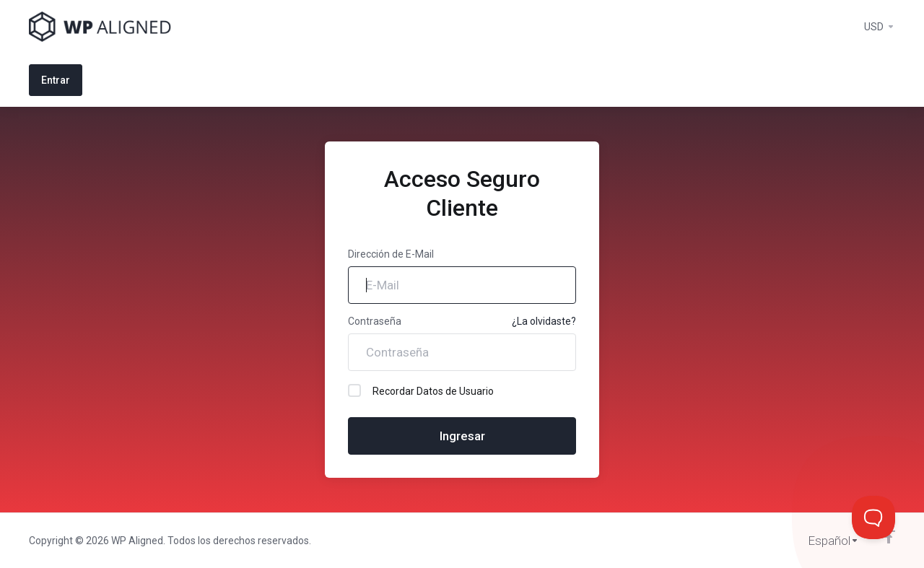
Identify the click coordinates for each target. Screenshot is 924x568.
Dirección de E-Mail (391, 254)
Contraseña (375, 321)
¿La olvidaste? (544, 321)
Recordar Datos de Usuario (421, 390)
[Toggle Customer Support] (873, 517)
